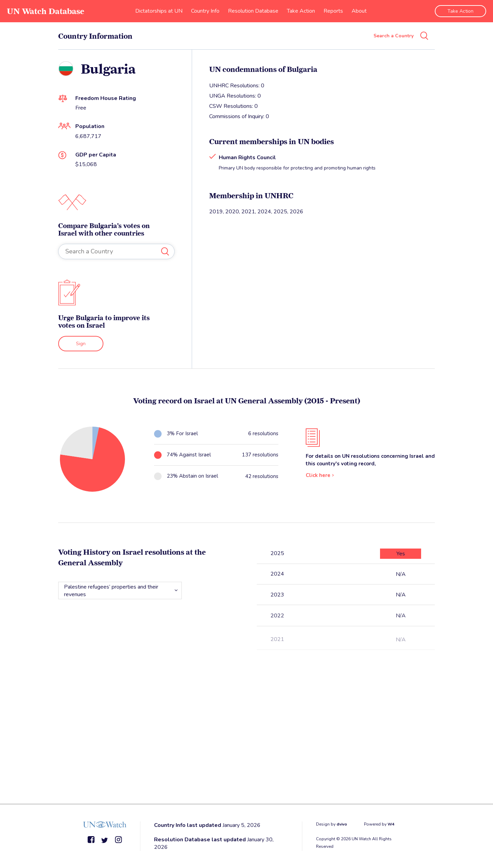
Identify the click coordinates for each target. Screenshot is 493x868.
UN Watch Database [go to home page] (46, 11)
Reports (333, 11)
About (359, 11)
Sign (81, 344)
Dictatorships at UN (159, 11)
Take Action (301, 11)
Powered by (379, 824)
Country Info (205, 11)
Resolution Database (253, 11)
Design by (332, 824)
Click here (318, 475)
